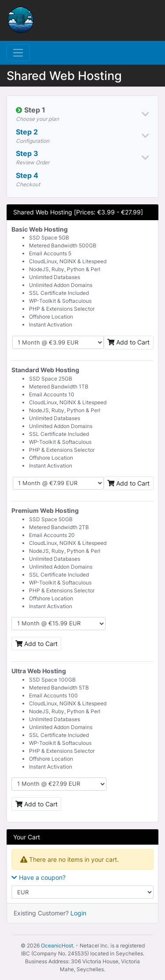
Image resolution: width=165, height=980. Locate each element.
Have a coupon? (38, 877)
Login (78, 913)
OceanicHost (57, 946)
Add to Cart (128, 342)
